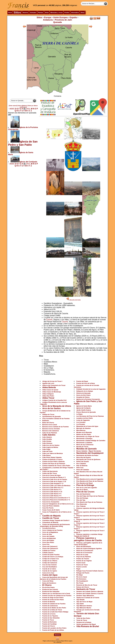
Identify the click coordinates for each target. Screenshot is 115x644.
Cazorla (49, 320)
